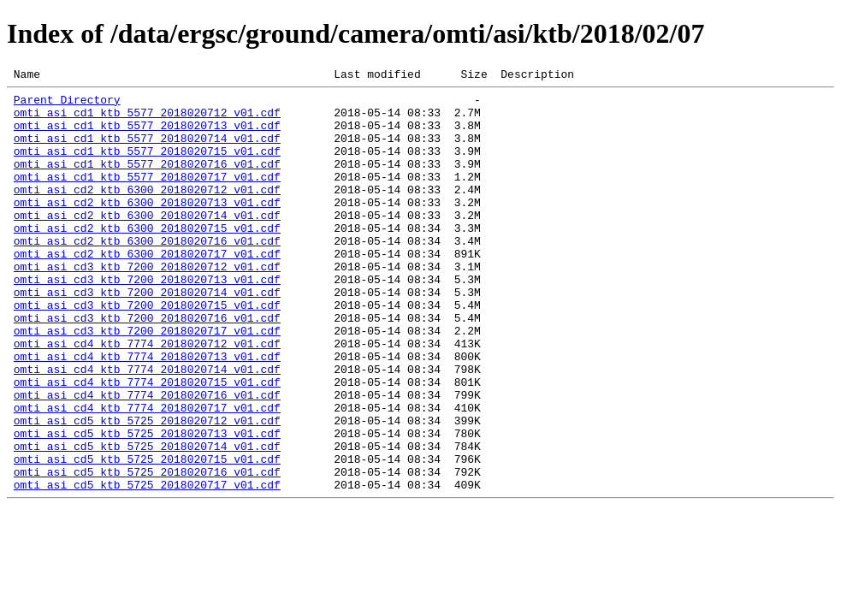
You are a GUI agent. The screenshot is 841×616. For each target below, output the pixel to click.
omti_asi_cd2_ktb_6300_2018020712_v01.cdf (147, 212)
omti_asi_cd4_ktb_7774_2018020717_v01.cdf (147, 474)
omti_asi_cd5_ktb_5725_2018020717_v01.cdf (147, 566)
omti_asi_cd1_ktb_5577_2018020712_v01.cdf (147, 120)
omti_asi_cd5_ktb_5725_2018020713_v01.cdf (147, 505)
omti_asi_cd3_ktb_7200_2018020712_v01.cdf (147, 305)
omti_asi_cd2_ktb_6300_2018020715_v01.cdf (147, 258)
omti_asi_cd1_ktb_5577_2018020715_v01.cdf (147, 166)
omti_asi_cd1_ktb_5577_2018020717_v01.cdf (147, 197)
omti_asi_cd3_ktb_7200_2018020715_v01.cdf (147, 351)
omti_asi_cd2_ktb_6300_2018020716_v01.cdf (147, 274)
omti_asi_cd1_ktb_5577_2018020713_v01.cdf (147, 135)
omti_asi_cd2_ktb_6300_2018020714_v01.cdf (147, 243)
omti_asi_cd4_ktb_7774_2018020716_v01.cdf (147, 459)
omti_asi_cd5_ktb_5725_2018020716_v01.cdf (147, 551)
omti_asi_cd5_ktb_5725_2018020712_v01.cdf (147, 489)
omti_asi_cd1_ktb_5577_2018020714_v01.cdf (147, 151)
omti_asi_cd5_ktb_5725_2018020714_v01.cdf (147, 520)
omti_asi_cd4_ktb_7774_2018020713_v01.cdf (147, 412)
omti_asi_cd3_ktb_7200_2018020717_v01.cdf (147, 382)
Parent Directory (67, 104)
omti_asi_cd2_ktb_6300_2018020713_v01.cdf (147, 228)
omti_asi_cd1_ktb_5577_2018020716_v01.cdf (147, 181)
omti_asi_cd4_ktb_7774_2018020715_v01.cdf (147, 443)
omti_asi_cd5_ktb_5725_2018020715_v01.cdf (147, 536)
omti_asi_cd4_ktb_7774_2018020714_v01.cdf (147, 428)
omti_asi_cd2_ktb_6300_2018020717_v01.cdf (147, 289)
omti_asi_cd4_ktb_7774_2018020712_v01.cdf (147, 397)
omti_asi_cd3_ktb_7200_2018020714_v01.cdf (147, 335)
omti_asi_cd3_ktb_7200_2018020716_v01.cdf (147, 366)
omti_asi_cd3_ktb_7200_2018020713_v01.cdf (147, 320)
